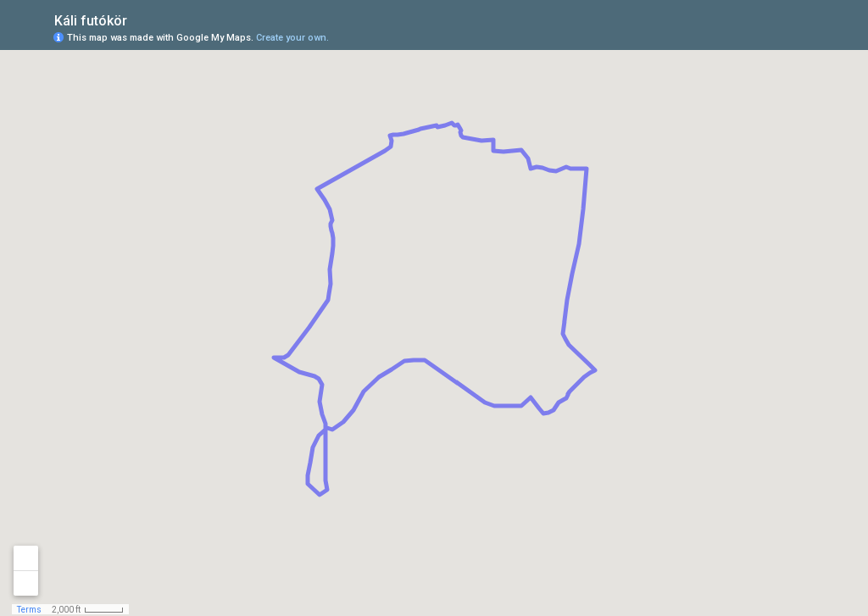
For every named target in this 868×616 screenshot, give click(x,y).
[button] (787, 36)
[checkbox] (140, 19)
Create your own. (292, 38)
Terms (29, 610)
